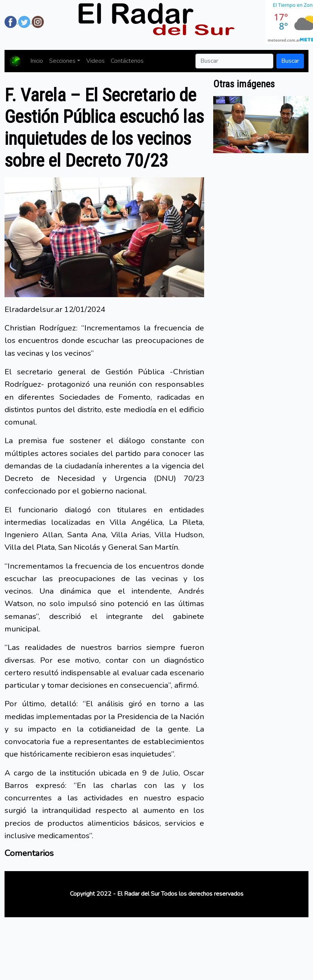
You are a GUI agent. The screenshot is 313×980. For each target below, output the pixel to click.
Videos (95, 61)
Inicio (37, 61)
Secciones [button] (62, 61)
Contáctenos (127, 61)
